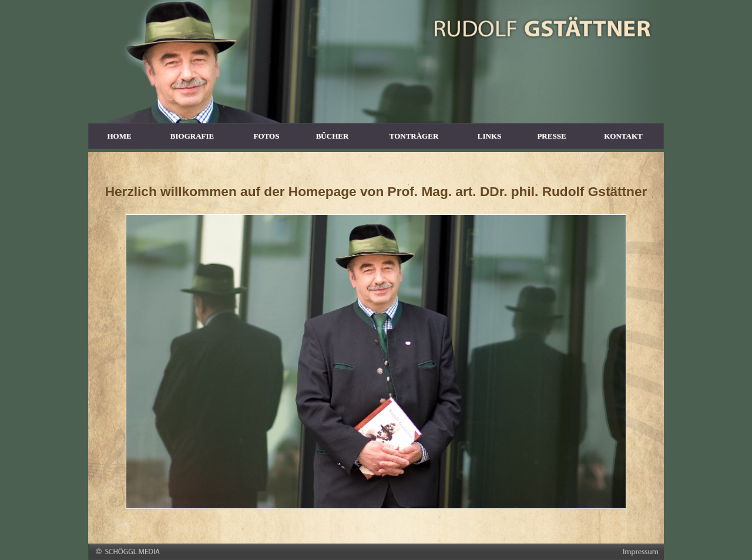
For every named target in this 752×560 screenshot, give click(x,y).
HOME (119, 136)
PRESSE (551, 136)
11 (435, 502)
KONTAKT (623, 136)
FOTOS (267, 136)
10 (423, 502)
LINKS (489, 136)
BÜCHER (333, 136)
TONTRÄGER (414, 136)
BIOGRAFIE (192, 136)
